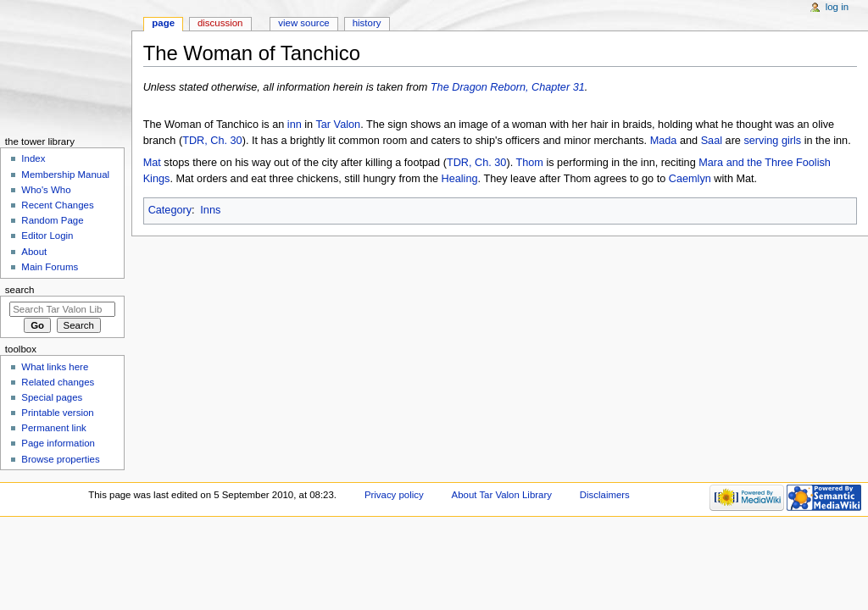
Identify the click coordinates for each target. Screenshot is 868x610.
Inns (210, 210)
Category (170, 210)
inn (295, 125)
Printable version (57, 413)
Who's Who (46, 190)
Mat (152, 163)
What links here (55, 367)
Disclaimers (605, 495)
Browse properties (60, 459)
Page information (58, 443)
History (367, 23)
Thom (529, 163)
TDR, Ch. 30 (212, 141)
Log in (837, 7)
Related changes (58, 382)
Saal (712, 141)
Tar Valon (338, 125)
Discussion (220, 23)
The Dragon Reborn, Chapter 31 (508, 87)
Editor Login (47, 236)
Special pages (52, 397)
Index (33, 158)
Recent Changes (57, 205)
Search (20, 290)
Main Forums (50, 267)
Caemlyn (690, 179)
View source (303, 23)
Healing (460, 179)
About (34, 252)
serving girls (772, 141)
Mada (664, 141)
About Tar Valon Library (502, 495)
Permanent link (53, 428)
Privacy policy (394, 495)
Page (163, 23)
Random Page (52, 220)
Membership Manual (65, 175)
